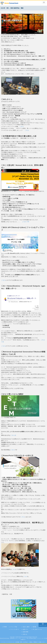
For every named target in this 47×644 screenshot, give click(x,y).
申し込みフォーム (37, 629)
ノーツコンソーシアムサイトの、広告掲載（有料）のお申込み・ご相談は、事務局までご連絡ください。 (24, 642)
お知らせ (25, 634)
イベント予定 (14, 627)
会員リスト (26, 629)
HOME (5, 627)
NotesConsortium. (23, 637)
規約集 (35, 627)
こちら (22, 126)
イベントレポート (15, 629)
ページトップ (43, 626)
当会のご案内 (26, 627)
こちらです (26, 222)
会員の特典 (26, 632)
